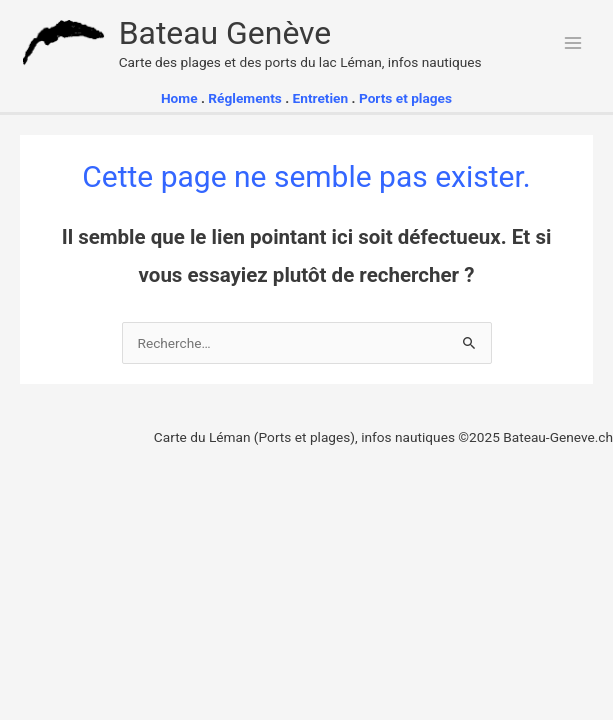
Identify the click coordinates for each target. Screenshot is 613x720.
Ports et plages (405, 98)
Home (179, 98)
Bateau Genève (225, 33)
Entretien (322, 98)
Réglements (245, 98)
